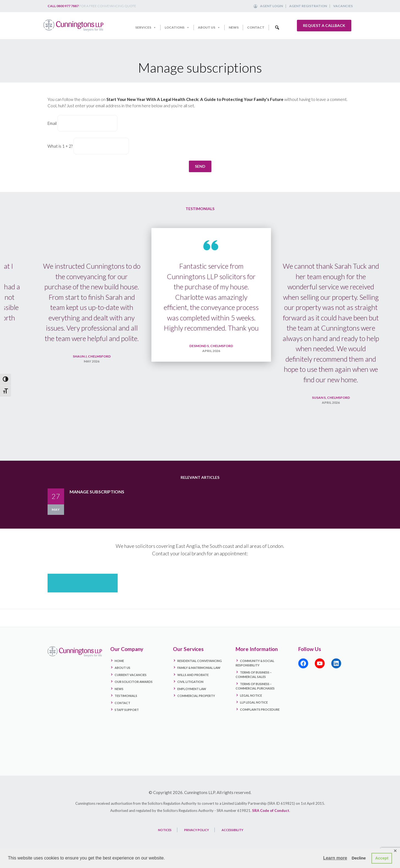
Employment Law (192, 689)
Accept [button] (382, 858)
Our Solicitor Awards (134, 682)
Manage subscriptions (97, 492)
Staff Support (127, 710)
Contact (256, 27)
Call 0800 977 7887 (63, 6)
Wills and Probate (193, 675)
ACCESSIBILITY (232, 830)
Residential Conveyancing (200, 661)
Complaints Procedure (260, 709)
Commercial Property (196, 696)
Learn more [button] (335, 858)
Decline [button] (359, 858)
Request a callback (324, 25)
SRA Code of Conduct (271, 811)
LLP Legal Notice (254, 702)
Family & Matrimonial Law (199, 668)
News (234, 27)
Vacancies (343, 6)
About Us (209, 28)
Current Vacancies (131, 675)
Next (386, 340)
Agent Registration (308, 6)
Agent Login (271, 6)
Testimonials (126, 696)
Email (52, 123)
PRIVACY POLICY (197, 830)
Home (119, 661)
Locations (177, 28)
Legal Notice (251, 695)
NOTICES (165, 830)
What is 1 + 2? (60, 146)
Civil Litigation (190, 682)
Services (146, 28)
